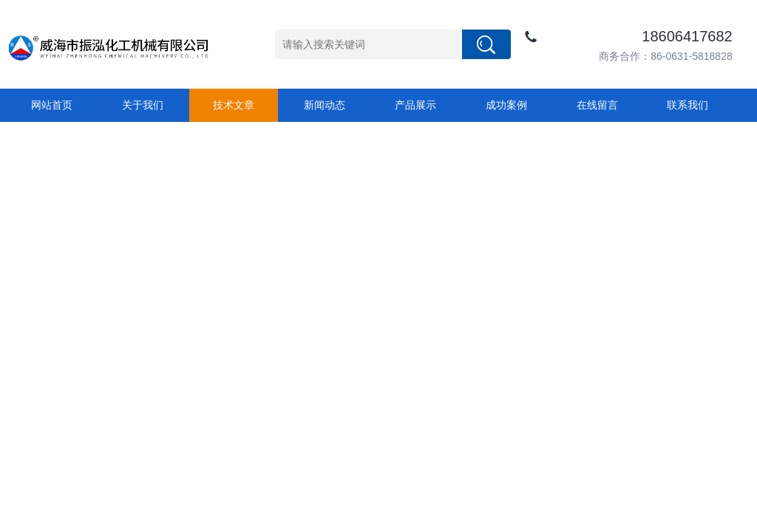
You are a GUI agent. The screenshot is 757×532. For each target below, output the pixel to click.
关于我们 (143, 105)
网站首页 (52, 105)
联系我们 (688, 105)
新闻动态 (325, 105)
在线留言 (597, 105)
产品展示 (415, 105)
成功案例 (506, 105)
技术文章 (234, 105)
